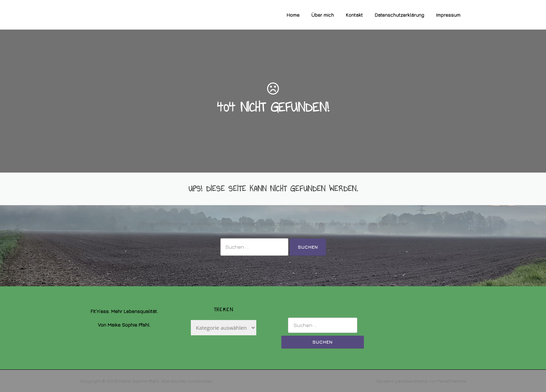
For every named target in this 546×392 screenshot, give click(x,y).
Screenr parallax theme (402, 381)
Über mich (323, 15)
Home (293, 15)
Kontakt (354, 15)
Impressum (448, 15)
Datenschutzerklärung (399, 15)
